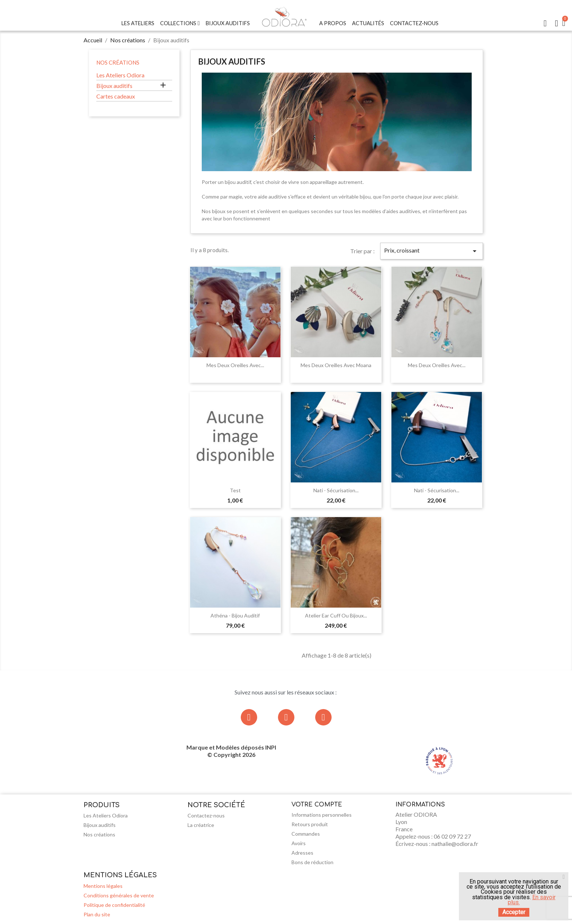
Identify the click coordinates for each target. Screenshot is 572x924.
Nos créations (118, 62)
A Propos (333, 23)
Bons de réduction (312, 862)
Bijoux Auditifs (228, 23)
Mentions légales (103, 886)
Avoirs (299, 843)
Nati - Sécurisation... (336, 490)
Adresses (302, 853)
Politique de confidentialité (114, 905)
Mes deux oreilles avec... (235, 365)
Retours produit (310, 824)
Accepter (514, 912)
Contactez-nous (414, 23)
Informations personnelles (322, 815)
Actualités (368, 23)
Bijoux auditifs (114, 86)
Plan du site (97, 914)
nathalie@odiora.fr (455, 844)
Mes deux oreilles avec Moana (336, 365)
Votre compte (317, 805)
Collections (180, 23)
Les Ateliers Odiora (120, 75)
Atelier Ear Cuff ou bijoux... (336, 615)
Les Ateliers (138, 23)
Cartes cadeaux (116, 96)
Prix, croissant (432, 251)
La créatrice (201, 825)
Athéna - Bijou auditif (235, 615)
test (235, 490)
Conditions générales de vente (119, 895)
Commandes (306, 834)
